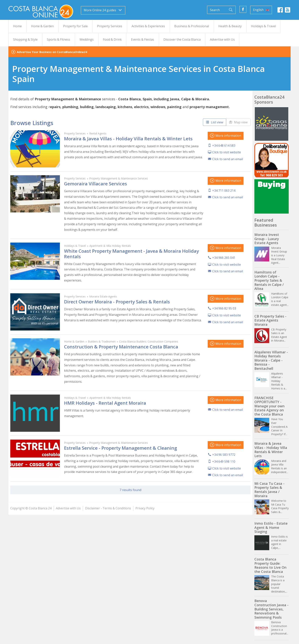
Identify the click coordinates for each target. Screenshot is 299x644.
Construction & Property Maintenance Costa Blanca (121, 347)
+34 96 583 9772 (224, 455)
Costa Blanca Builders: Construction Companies (149, 341)
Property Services (75, 133)
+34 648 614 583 (224, 146)
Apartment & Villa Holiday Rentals (110, 246)
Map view (238, 122)
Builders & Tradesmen (102, 341)
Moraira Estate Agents (103, 296)
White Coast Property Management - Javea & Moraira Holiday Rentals (131, 254)
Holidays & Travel (75, 246)
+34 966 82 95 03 (224, 308)
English (261, 10)
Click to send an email (228, 159)
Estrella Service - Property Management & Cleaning (121, 448)
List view (215, 122)
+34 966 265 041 (224, 258)
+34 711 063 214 (224, 191)
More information (226, 136)
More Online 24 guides (103, 10)
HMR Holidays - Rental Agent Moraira (105, 403)
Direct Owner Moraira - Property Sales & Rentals (117, 302)
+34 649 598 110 (224, 461)
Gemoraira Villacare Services (96, 184)
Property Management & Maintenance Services (119, 178)
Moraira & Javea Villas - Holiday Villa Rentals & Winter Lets (128, 139)
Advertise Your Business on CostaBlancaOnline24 (52, 52)
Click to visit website (227, 152)
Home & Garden (74, 341)
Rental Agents (98, 133)
